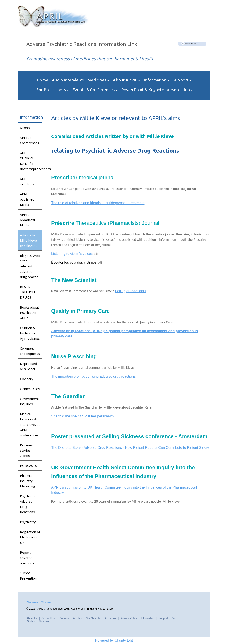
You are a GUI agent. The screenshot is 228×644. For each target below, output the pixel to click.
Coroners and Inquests (30, 351)
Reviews (64, 618)
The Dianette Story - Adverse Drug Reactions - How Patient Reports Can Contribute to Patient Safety (130, 448)
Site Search (93, 618)
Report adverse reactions (27, 558)
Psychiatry (28, 522)
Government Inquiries (29, 401)
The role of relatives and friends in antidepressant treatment (98, 203)
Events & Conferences (94, 90)
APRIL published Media (27, 199)
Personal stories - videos (27, 450)
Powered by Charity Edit (114, 640)
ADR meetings (27, 181)
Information (155, 80)
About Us (32, 618)
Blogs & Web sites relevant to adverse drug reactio (30, 266)
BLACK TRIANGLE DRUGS (28, 292)
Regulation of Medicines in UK (30, 537)
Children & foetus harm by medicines (30, 333)
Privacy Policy (129, 618)
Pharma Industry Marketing (27, 481)
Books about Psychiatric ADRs (29, 313)
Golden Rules (30, 389)
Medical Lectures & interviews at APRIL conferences (30, 424)
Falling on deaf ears (131, 291)
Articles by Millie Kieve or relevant (28, 240)
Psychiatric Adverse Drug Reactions (28, 504)
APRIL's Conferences (29, 140)
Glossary (27, 379)
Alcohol (25, 128)
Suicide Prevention (28, 576)
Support (181, 80)
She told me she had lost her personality (83, 416)
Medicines (97, 80)
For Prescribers (51, 90)
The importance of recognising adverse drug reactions (93, 376)
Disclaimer (33, 602)
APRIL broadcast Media (28, 220)
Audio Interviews (68, 80)
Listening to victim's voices (72, 254)
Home (42, 80)
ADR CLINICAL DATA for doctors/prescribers (31, 161)
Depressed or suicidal (28, 366)
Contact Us (48, 618)
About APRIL (125, 80)
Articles (77, 618)
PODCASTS (28, 466)
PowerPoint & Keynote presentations (156, 90)
